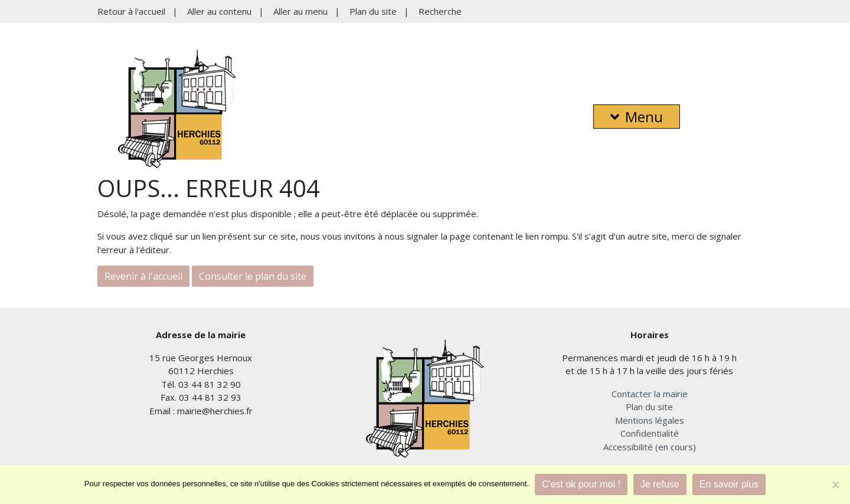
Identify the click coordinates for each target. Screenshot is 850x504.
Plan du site (373, 11)
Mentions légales (650, 420)
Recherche (440, 11)
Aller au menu (300, 11)
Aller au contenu (219, 11)
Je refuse (660, 484)
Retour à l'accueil (131, 11)
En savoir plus (729, 484)
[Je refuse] (835, 485)
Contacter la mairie (650, 394)
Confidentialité (650, 433)
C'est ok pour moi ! (581, 484)
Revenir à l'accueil (143, 276)
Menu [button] (637, 117)
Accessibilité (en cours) (650, 447)
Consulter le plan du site (253, 276)
